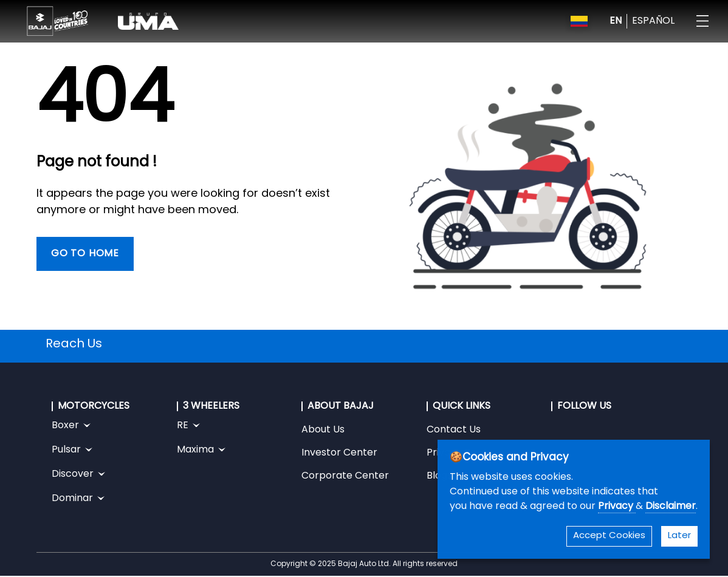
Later (679, 536)
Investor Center (339, 453)
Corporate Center (345, 476)
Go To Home (85, 254)
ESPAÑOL (653, 21)
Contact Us (454, 430)
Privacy (617, 507)
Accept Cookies (609, 536)
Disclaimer (671, 507)
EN (616, 21)
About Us (323, 430)
